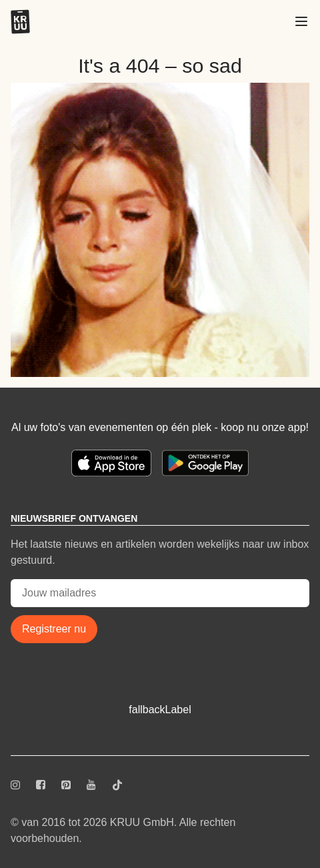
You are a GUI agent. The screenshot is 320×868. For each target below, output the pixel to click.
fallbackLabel (160, 710)
